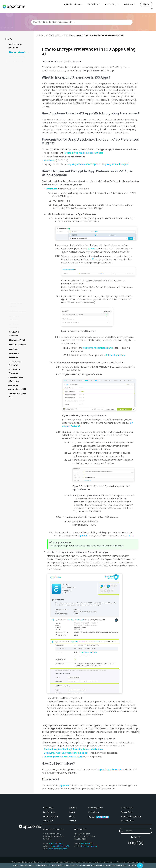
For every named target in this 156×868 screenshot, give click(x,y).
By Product (94, 4)
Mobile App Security (53, 35)
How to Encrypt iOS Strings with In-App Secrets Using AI (19, 77)
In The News (94, 831)
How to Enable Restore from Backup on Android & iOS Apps (21, 282)
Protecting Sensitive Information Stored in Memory (19, 290)
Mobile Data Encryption (18, 61)
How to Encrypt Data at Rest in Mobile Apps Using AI (20, 273)
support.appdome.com (110, 770)
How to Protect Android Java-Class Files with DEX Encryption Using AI (20, 94)
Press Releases (127, 839)
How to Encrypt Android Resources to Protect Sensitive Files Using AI (20, 121)
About (72, 835)
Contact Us (48, 839)
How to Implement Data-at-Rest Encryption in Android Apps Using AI (21, 240)
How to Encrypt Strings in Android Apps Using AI (21, 128)
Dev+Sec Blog (49, 831)
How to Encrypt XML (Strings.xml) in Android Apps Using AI (20, 103)
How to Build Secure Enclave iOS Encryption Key (20, 171)
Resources (129, 4)
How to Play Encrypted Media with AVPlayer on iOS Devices (20, 136)
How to (40, 35)
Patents (73, 839)
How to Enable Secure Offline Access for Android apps (20, 209)
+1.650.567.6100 (56, 862)
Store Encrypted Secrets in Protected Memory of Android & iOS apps (20, 191)
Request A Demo (50, 835)
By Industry (112, 4)
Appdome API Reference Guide (99, 348)
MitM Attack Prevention (18, 311)
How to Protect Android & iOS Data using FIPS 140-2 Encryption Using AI (21, 154)
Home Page (48, 826)
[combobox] (82, 22)
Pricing (72, 831)
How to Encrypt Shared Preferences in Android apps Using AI (20, 86)
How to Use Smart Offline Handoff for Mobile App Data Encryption (21, 162)
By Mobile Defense (73, 4)
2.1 (93, 259)
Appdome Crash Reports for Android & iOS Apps (21, 298)
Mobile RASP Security (17, 57)
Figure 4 (83, 536)
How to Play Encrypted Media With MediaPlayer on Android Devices (20, 145)
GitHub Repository (115, 355)
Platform (73, 826)
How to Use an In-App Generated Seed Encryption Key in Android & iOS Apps (20, 181)
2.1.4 (131, 536)
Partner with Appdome (131, 835)
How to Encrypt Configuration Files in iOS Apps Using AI (19, 249)
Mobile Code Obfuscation (14, 318)
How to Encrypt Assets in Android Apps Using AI (21, 265)
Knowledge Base (96, 826)
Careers (99, 836)
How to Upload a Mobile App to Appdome (20, 216)
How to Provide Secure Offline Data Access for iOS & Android (20, 258)
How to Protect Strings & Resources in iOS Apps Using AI (20, 68)
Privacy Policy (127, 831)
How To (9, 39)
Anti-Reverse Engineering (14, 326)
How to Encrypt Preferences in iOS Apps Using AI (20, 112)
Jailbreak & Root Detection (16, 305)
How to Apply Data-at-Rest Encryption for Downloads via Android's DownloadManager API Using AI (20, 228)
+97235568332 (87, 862)
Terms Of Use (127, 826)
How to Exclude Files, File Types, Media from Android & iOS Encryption (21, 200)
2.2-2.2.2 (93, 249)
